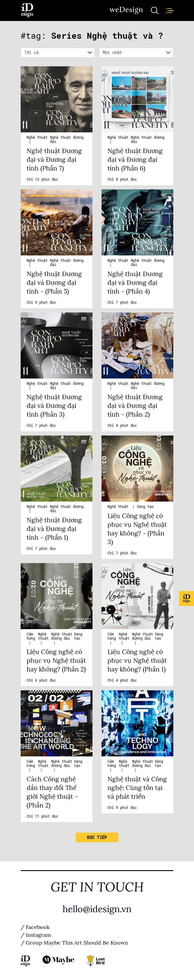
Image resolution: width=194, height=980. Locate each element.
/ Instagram (36, 935)
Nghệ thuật (37, 137)
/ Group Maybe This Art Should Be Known (74, 943)
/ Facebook (35, 927)
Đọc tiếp (97, 837)
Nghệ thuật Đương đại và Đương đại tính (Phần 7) (54, 160)
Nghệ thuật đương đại (62, 636)
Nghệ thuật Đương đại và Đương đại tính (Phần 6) (135, 160)
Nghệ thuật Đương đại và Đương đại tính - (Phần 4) (135, 283)
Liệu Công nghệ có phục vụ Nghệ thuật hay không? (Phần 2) (56, 661)
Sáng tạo (145, 507)
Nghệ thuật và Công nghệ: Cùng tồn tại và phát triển (137, 788)
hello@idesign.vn (97, 909)
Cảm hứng (31, 636)
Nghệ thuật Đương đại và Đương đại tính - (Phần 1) (54, 529)
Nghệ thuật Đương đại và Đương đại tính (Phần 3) (54, 406)
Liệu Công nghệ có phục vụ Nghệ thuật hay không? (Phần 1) (137, 661)
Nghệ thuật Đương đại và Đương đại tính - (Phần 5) (54, 283)
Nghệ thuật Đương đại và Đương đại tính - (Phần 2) (135, 406)
